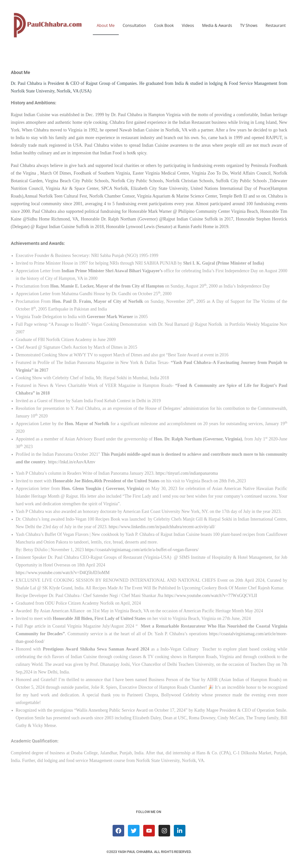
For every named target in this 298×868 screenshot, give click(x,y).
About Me (106, 25)
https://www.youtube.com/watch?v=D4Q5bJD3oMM (63, 573)
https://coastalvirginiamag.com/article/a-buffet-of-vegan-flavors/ (142, 550)
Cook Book (164, 25)
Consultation (134, 25)
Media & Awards (217, 25)
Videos (188, 25)
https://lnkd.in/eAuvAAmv (72, 462)
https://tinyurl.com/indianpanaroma (187, 473)
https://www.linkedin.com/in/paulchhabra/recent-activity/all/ (162, 527)
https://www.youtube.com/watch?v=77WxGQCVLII (211, 596)
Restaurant (276, 25)
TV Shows (249, 25)
